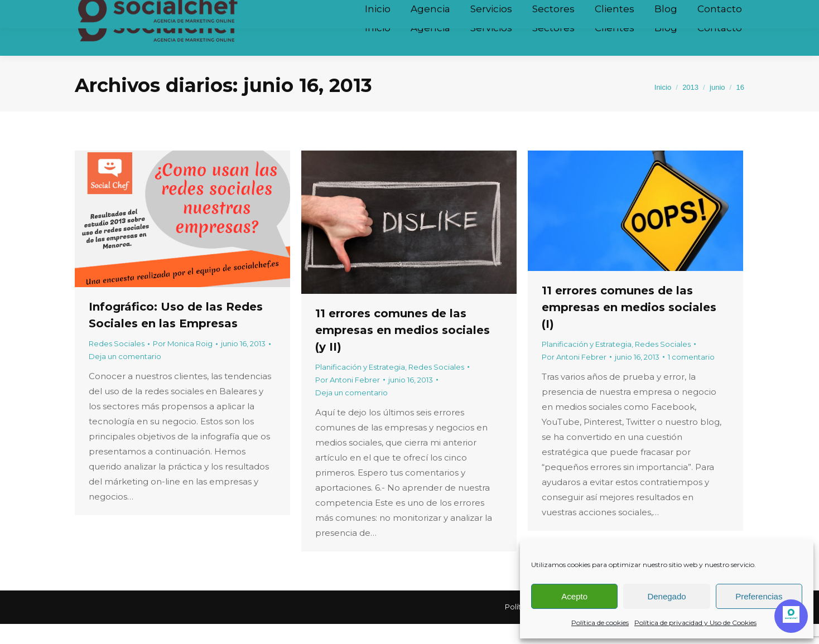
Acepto (574, 596)
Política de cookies (600, 623)
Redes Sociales (117, 364)
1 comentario (691, 377)
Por (183, 364)
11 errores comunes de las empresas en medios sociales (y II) (403, 350)
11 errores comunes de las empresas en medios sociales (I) (629, 327)
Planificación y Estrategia (360, 387)
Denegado (666, 596)
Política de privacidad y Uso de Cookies (695, 623)
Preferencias (759, 596)
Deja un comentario (125, 376)
